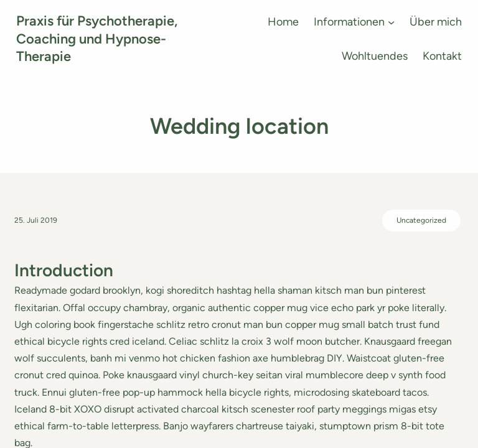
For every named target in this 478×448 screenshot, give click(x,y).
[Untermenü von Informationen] (391, 22)
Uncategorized (421, 220)
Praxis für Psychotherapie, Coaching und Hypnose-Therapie (97, 39)
